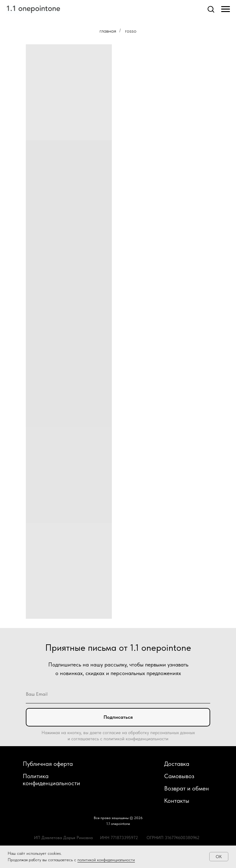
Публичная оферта (48, 764)
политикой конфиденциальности (106, 860)
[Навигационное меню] (226, 9)
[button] (211, 9)
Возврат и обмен (187, 788)
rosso (131, 31)
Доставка (177, 764)
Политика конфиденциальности (51, 780)
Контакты (177, 801)
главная (108, 31)
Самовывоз (179, 776)
